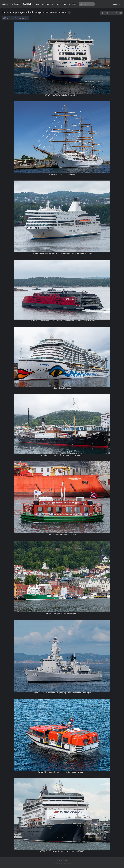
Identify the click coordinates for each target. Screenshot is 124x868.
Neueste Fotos (69, 4)
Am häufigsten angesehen (48, 4)
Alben (5, 4)
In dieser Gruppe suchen (17, 18)
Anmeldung (118, 4)
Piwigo (66, 860)
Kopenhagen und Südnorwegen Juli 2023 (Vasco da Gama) (40, 12)
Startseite (6, 12)
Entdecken (15, 4)
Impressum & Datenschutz (62, 864)
